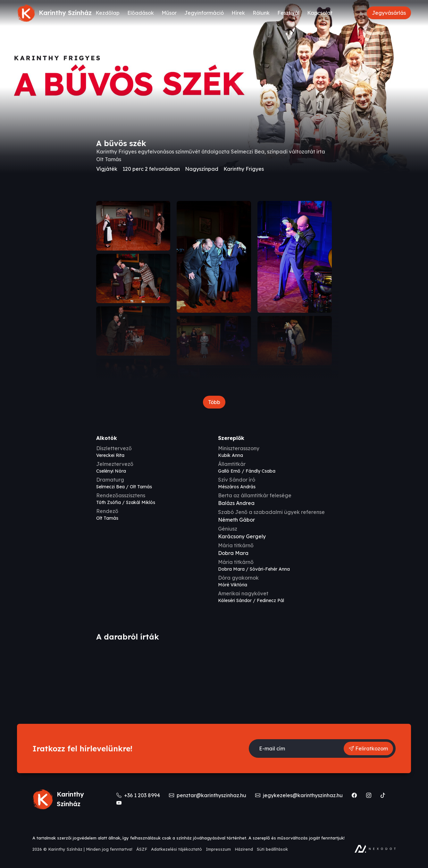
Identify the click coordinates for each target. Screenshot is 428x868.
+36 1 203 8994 (139, 795)
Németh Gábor (236, 520)
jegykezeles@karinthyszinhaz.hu (300, 795)
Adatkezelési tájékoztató (176, 849)
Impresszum (218, 849)
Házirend (244, 849)
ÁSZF (142, 849)
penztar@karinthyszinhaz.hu (208, 795)
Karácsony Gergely (242, 536)
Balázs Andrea (236, 503)
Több (214, 402)
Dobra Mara (233, 553)
